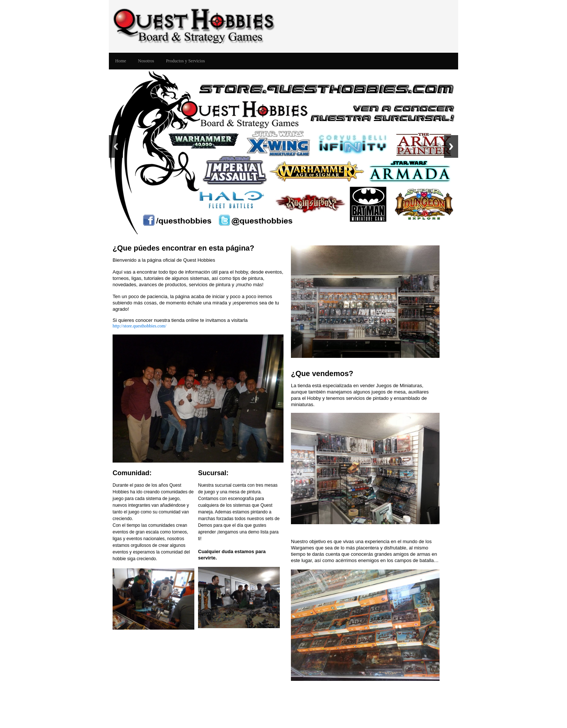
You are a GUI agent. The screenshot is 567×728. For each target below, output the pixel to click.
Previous (116, 146)
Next (451, 146)
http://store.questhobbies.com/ (140, 326)
